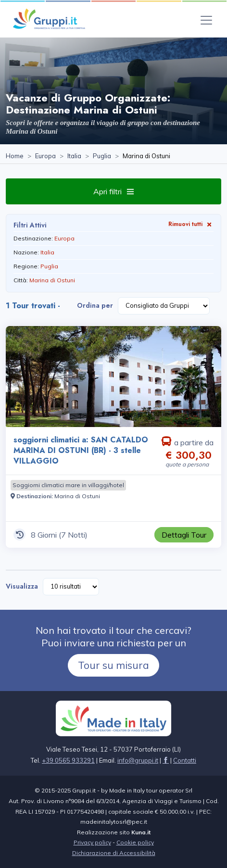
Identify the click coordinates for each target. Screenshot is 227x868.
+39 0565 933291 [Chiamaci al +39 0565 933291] (68, 760)
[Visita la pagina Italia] (74, 156)
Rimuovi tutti (191, 224)
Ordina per (95, 305)
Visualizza (22, 586)
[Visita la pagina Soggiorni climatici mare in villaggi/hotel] (68, 485)
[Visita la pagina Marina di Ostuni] (77, 496)
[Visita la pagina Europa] (45, 156)
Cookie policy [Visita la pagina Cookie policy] (135, 842)
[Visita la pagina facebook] (166, 760)
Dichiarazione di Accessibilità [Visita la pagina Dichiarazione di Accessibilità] (114, 853)
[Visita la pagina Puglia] (102, 156)
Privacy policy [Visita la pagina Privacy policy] (92, 842)
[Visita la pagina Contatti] (185, 760)
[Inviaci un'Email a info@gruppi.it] (138, 760)
